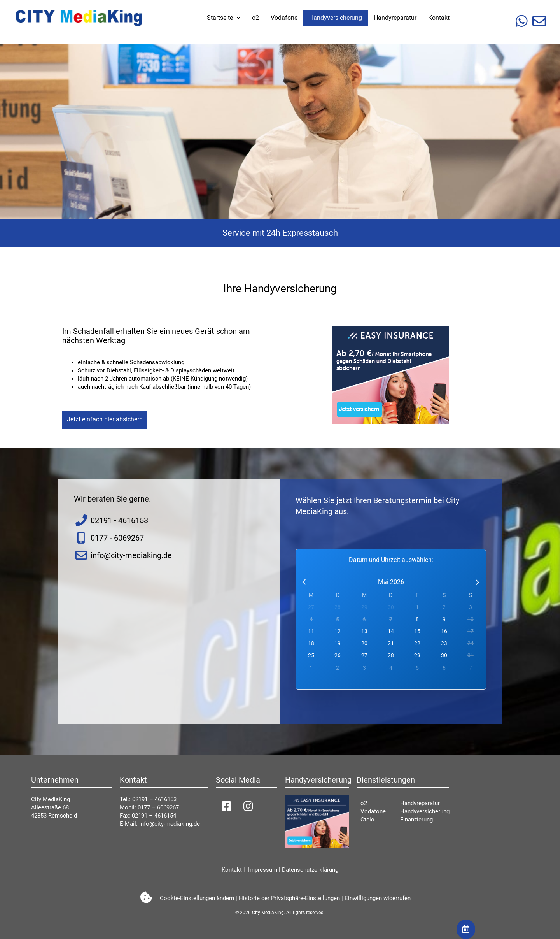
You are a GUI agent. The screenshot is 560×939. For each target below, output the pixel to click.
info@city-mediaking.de (170, 824)
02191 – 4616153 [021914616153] (154, 799)
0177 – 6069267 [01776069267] (158, 807)
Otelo (367, 820)
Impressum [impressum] (262, 870)
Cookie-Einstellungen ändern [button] (197, 898)
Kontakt (439, 18)
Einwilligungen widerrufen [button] (378, 898)
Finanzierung (416, 820)
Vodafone (284, 18)
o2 (255, 18)
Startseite (224, 18)
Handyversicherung (336, 18)
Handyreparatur (395, 18)
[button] (224, 18)
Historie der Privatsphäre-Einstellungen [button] (289, 898)
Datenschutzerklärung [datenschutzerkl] (310, 870)
